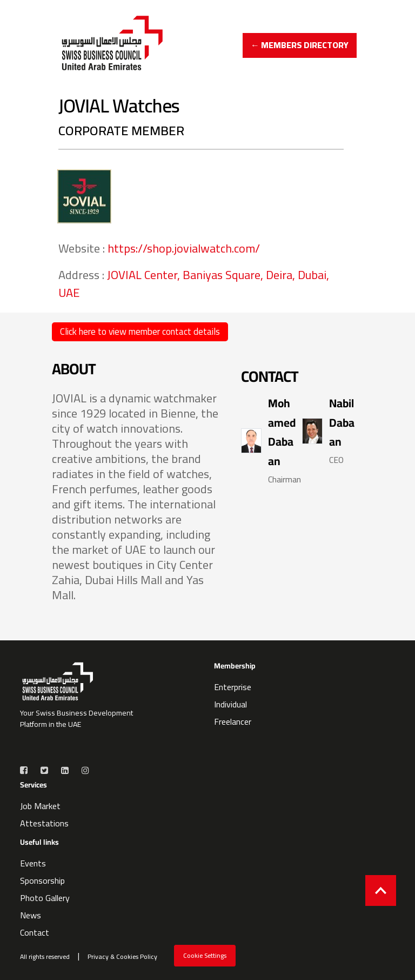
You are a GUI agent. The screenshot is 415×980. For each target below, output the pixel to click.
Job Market (40, 806)
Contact (35, 932)
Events (33, 863)
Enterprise (233, 687)
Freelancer (233, 721)
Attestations (44, 823)
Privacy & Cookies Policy (122, 957)
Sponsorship (42, 880)
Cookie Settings (205, 955)
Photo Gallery (45, 898)
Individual (230, 704)
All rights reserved (45, 957)
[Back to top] (381, 890)
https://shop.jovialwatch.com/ (184, 248)
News (31, 915)
